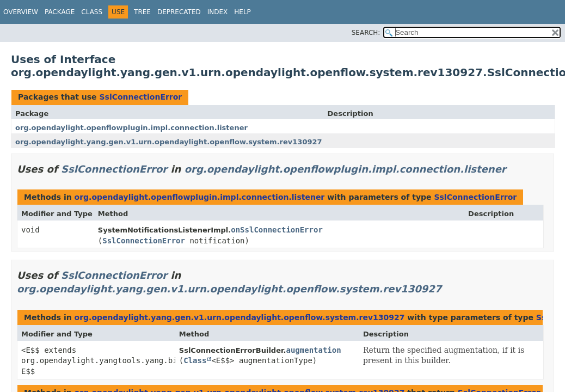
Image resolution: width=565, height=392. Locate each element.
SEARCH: (366, 33)
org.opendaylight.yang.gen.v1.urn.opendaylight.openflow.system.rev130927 (169, 142)
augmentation (313, 350)
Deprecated (179, 12)
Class (92, 12)
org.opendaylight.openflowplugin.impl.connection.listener (131, 128)
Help (242, 12)
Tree (142, 12)
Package (60, 12)
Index (218, 12)
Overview (21, 12)
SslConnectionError (140, 97)
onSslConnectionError (277, 230)
